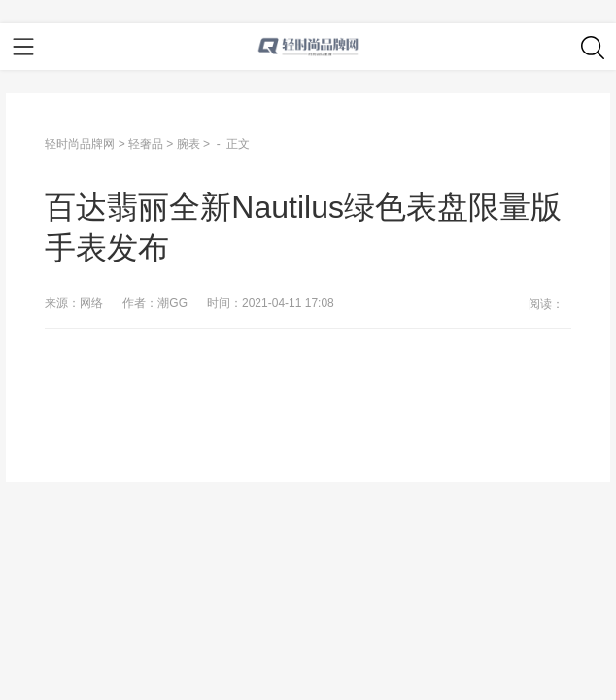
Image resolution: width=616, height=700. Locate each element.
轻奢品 (146, 144)
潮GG (172, 303)
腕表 (188, 144)
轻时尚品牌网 (80, 144)
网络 (91, 303)
